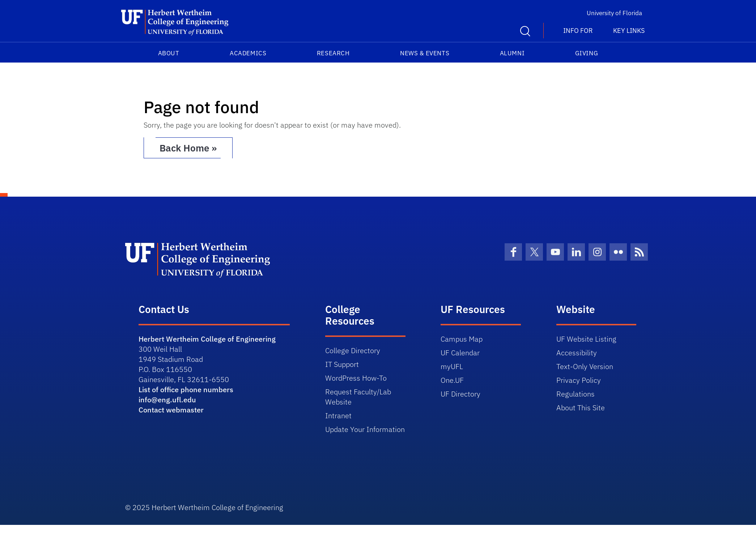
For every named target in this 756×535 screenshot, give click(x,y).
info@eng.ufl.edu (167, 400)
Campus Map (462, 339)
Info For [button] (578, 31)
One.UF (452, 380)
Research (333, 53)
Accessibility (577, 353)
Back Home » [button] (188, 148)
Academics (248, 53)
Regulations (576, 394)
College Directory (353, 350)
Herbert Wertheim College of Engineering (207, 339)
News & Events (425, 53)
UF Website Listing (586, 339)
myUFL (452, 366)
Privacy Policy (579, 380)
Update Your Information (365, 429)
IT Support (342, 364)
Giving (587, 53)
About (169, 53)
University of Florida (614, 13)
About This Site (581, 408)
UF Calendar (460, 353)
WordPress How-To (356, 378)
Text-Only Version (585, 366)
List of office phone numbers (186, 390)
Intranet (338, 416)
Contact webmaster (171, 410)
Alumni (512, 53)
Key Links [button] (629, 31)
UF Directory (460, 394)
